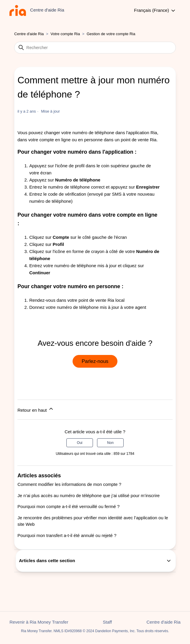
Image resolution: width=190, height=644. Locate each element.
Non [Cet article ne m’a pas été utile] (110, 443)
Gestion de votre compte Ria (111, 34)
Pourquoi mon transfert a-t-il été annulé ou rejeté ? (67, 535)
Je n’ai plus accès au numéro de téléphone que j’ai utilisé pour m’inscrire (89, 495)
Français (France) (155, 11)
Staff (108, 622)
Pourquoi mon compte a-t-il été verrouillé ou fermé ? (68, 506)
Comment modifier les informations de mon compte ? (69, 484)
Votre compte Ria (66, 34)
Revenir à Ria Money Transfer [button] (39, 622)
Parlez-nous (95, 361)
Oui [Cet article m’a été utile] (80, 443)
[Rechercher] (95, 48)
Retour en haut (36, 409)
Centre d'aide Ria (29, 34)
